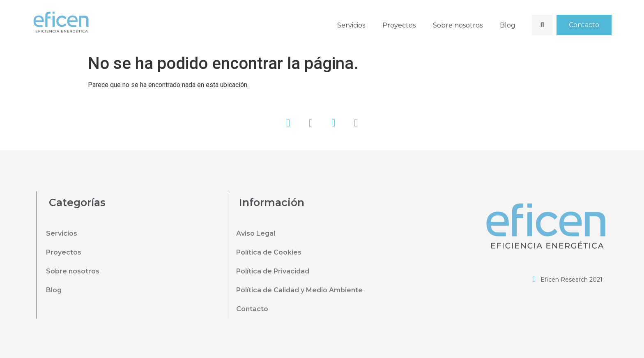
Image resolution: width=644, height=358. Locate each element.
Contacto (252, 309)
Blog (508, 25)
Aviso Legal (256, 233)
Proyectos (399, 25)
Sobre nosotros (458, 25)
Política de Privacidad (273, 271)
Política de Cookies (269, 252)
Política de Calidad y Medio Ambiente (299, 290)
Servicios (351, 25)
